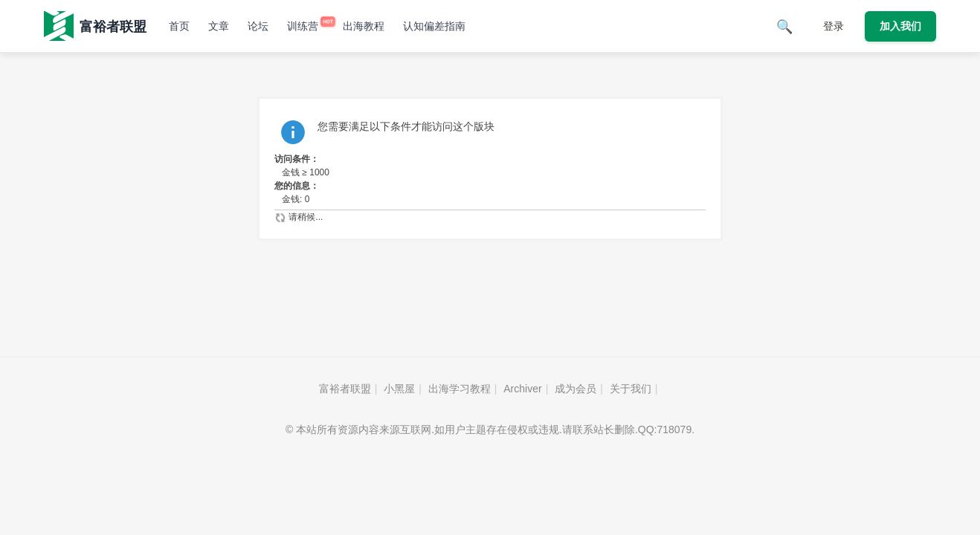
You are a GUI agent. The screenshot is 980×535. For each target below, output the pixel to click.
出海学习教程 (460, 389)
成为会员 (576, 389)
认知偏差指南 (434, 26)
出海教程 (364, 26)
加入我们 (900, 26)
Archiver (522, 389)
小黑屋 (399, 389)
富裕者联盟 (345, 389)
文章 (219, 26)
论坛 (258, 26)
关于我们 (631, 389)
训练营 (306, 26)
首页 (179, 26)
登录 (834, 26)
